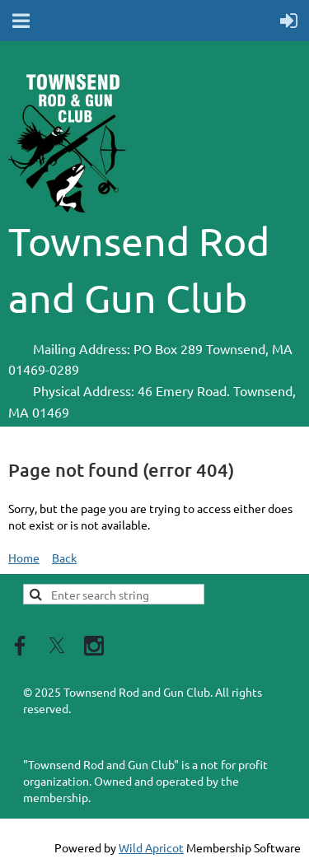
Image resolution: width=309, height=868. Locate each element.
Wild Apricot (151, 847)
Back (64, 558)
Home (24, 558)
